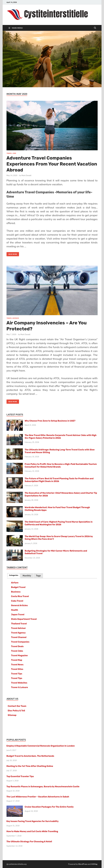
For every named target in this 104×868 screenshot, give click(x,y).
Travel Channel (19, 637)
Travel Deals (17, 646)
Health (15, 610)
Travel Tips (17, 674)
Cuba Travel (17, 601)
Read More (12, 254)
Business (16, 592)
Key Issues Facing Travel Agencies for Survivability (33, 821)
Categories (14, 575)
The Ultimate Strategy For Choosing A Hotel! (29, 842)
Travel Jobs (11, 153)
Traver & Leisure (19, 687)
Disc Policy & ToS (16, 711)
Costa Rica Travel (20, 596)
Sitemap (12, 715)
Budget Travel (18, 587)
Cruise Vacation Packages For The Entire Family (49, 807)
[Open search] (95, 28)
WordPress (83, 864)
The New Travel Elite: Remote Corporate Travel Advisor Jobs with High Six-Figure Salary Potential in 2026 (61, 437)
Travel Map (17, 660)
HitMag (94, 864)
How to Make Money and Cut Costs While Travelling (32, 831)
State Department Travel (24, 619)
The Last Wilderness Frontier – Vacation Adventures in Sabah (38, 797)
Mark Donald (26, 175)
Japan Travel (18, 615)
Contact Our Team (17, 706)
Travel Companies (20, 642)
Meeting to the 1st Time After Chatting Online (30, 766)
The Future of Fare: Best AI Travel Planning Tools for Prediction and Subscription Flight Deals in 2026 (59, 480)
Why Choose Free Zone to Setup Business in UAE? (50, 421)
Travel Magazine (19, 655)
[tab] (14, 575)
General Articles (19, 605)
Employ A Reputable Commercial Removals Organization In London (41, 746)
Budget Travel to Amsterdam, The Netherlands (30, 756)
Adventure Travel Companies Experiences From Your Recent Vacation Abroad (52, 164)
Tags (38, 576)
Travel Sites (17, 669)
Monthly (27, 576)
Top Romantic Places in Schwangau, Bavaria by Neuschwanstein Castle (43, 787)
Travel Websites (19, 683)
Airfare (15, 583)
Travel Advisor (13, 318)
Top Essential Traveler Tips (20, 776)
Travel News (17, 665)
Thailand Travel (19, 624)
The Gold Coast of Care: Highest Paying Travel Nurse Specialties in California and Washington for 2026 (59, 523)
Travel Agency (18, 633)
